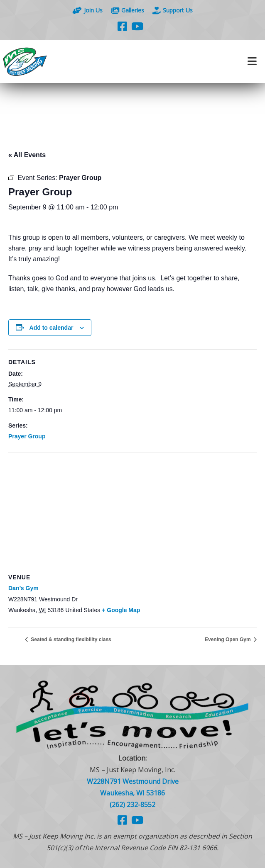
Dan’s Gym (23, 588)
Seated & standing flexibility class (70, 639)
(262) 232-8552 (132, 805)
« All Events (27, 155)
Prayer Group (27, 436)
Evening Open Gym (228, 639)
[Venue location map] (132, 512)
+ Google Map (121, 610)
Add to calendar (52, 328)
